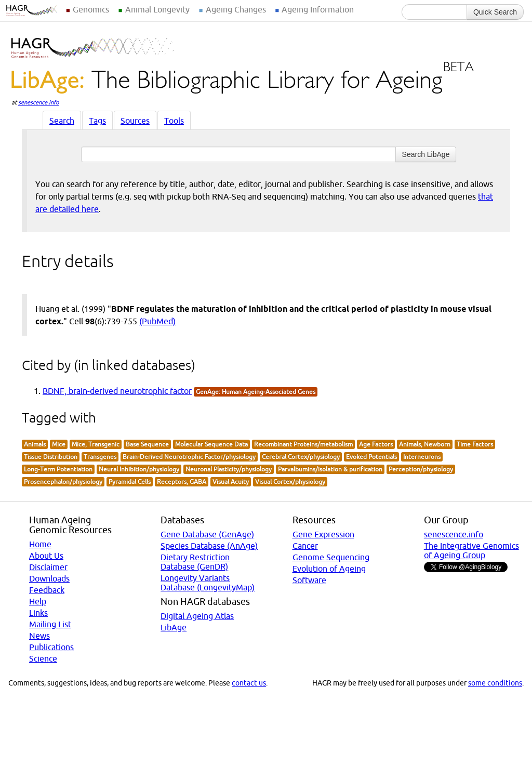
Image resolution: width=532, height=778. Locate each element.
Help (38, 601)
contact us (249, 683)
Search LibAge (426, 154)
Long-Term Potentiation (58, 469)
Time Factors (475, 444)
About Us (46, 556)
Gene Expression (323, 534)
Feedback (47, 590)
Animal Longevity (157, 9)
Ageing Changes (236, 9)
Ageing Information (318, 9)
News (39, 636)
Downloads (49, 578)
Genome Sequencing (331, 557)
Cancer (305, 546)
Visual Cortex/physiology (290, 482)
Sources (135, 121)
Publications (51, 647)
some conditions (495, 683)
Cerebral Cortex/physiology (301, 457)
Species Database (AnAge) (209, 546)
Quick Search (495, 12)
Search (62, 121)
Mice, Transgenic (96, 444)
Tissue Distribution (51, 457)
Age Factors (376, 444)
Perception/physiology (421, 469)
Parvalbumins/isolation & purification (330, 469)
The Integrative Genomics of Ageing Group (471, 550)
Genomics (91, 9)
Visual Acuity (231, 482)
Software (309, 580)
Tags (97, 121)
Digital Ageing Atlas (197, 616)
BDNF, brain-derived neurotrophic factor (117, 391)
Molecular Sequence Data (211, 444)
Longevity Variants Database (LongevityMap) (208, 583)
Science (43, 658)
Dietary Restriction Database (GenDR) (195, 562)
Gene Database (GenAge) (207, 534)
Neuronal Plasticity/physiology (229, 469)
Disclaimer (48, 567)
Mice (59, 444)
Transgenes (100, 457)
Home (40, 544)
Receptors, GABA (182, 482)
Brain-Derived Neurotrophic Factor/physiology (189, 457)
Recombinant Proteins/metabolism (303, 444)
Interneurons (422, 457)
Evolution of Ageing (329, 569)
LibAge (174, 627)
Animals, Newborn (425, 444)
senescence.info (39, 102)
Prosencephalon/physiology (63, 482)
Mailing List (50, 624)
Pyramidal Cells (130, 482)
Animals (35, 444)
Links (38, 613)
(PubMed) (157, 321)
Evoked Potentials (371, 457)
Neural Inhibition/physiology (139, 469)
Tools (174, 121)
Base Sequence (147, 444)
